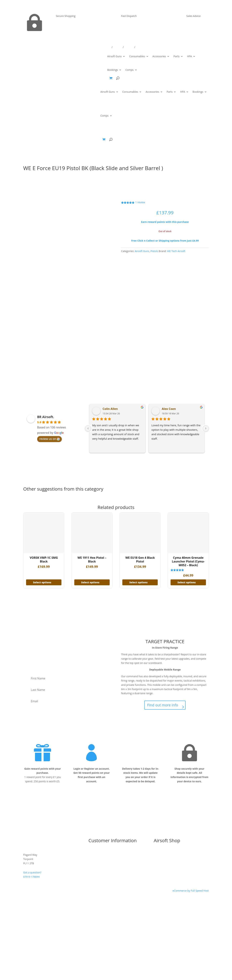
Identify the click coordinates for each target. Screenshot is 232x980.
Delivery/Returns (101, 47)
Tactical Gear (161, 873)
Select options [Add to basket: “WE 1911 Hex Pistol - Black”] (90, 582)
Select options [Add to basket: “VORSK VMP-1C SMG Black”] (42, 582)
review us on (49, 439)
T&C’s (92, 856)
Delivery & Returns (99, 860)
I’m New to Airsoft (99, 852)
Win (138, 47)
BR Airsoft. (46, 417)
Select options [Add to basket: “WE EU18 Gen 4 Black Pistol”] (138, 582)
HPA (189, 56)
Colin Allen (110, 409)
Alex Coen (169, 409)
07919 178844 (31, 877)
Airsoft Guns (115, 56)
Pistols (154, 251)
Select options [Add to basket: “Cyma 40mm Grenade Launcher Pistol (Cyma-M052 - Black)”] (187, 582)
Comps (129, 70)
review (140, 202)
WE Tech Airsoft (176, 251)
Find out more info (163, 705)
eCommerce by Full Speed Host (191, 891)
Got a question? (32, 872)
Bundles (159, 852)
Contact (118, 47)
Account (129, 47)
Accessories (159, 56)
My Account (95, 868)
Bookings (113, 70)
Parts (176, 56)
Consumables (137, 56)
